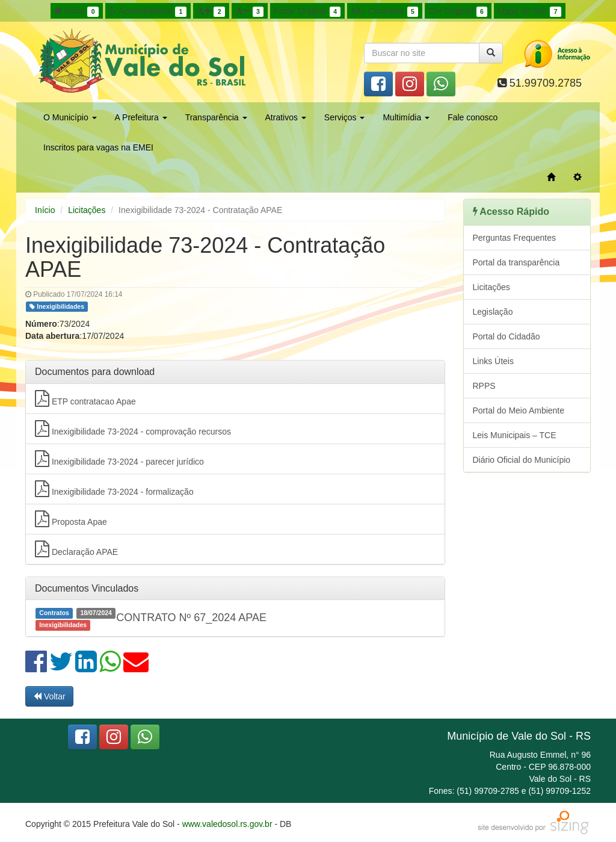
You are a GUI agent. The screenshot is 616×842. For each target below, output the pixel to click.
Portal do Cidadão (507, 336)
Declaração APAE (76, 549)
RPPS (484, 386)
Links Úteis (493, 361)
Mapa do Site (529, 11)
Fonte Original (307, 11)
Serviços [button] (345, 117)
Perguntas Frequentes (515, 238)
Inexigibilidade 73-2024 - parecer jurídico (119, 459)
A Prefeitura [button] (141, 117)
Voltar (49, 696)
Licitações (87, 210)
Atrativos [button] (286, 117)
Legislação (493, 312)
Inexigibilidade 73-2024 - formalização (114, 489)
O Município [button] (70, 117)
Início (76, 11)
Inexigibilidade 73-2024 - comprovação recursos (133, 429)
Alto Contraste (384, 11)
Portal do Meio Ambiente (519, 410)
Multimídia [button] (406, 117)
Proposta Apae (71, 519)
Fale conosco (473, 117)
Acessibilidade (148, 11)
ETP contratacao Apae (85, 398)
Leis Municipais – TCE (515, 435)
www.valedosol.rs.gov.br (227, 824)
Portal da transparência (516, 262)
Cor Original (458, 11)
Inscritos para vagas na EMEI (98, 147)
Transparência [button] (216, 117)
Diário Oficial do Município (522, 460)
